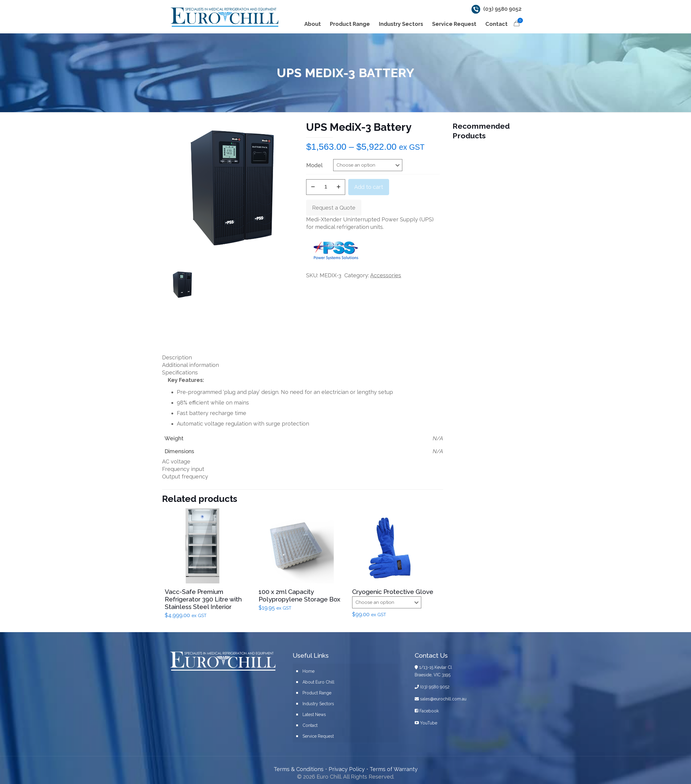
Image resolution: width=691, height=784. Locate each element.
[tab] (303, 357)
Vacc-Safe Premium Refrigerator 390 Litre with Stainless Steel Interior (203, 599)
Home (309, 671)
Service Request (318, 736)
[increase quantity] (338, 187)
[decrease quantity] (313, 187)
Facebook (427, 711)
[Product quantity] (326, 187)
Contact (310, 725)
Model (314, 165)
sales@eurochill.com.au (441, 699)
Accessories (386, 275)
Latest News (314, 715)
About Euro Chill (318, 682)
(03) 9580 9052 (502, 9)
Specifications (180, 372)
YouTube (426, 723)
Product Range (317, 693)
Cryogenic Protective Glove (393, 592)
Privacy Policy (347, 769)
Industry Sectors (318, 704)
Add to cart (369, 187)
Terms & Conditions (299, 769)
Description (177, 357)
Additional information (190, 365)
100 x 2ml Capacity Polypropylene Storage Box (299, 595)
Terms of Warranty (394, 769)
